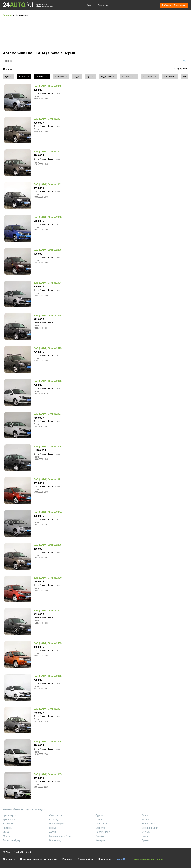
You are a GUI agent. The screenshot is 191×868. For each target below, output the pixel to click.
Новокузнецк (103, 832)
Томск (99, 820)
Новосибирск (56, 824)
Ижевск (146, 832)
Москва (7, 836)
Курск (145, 836)
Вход (89, 5)
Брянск (146, 840)
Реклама (67, 859)
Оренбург (101, 836)
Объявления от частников (147, 859)
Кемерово (101, 840)
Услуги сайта (85, 859)
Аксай (53, 832)
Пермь (53, 828)
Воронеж (8, 824)
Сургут (99, 815)
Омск (6, 832)
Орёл (145, 815)
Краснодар (9, 820)
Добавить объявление (174, 5)
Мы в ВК (121, 859)
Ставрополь (56, 815)
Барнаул (100, 828)
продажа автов (45, 5)
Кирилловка (148, 824)
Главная (8, 15)
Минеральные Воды (60, 836)
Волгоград (55, 840)
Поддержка (105, 859)
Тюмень (7, 828)
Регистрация (103, 5)
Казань (146, 820)
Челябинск (101, 824)
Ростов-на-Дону (12, 840)
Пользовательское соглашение (39, 859)
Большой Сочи (150, 828)
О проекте (9, 859)
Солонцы (54, 820)
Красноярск (9, 815)
